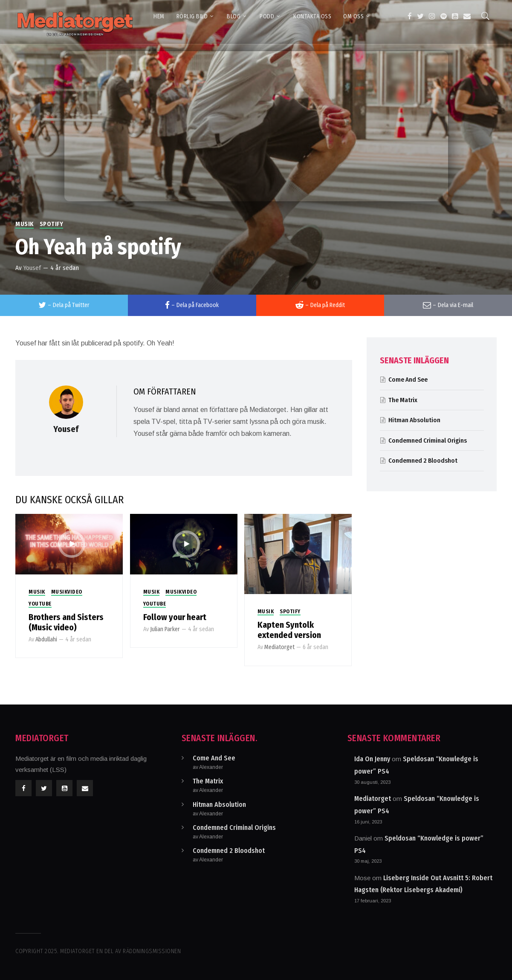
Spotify (52, 224)
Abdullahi (46, 639)
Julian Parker (165, 629)
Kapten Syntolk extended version (289, 630)
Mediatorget (279, 647)
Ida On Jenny (372, 759)
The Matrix (403, 400)
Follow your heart (175, 617)
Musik (25, 224)
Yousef (32, 268)
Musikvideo (67, 592)
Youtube (40, 604)
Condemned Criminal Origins (428, 441)
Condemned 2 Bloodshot (423, 461)
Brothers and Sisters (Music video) (66, 622)
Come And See (408, 380)
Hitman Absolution (414, 420)
